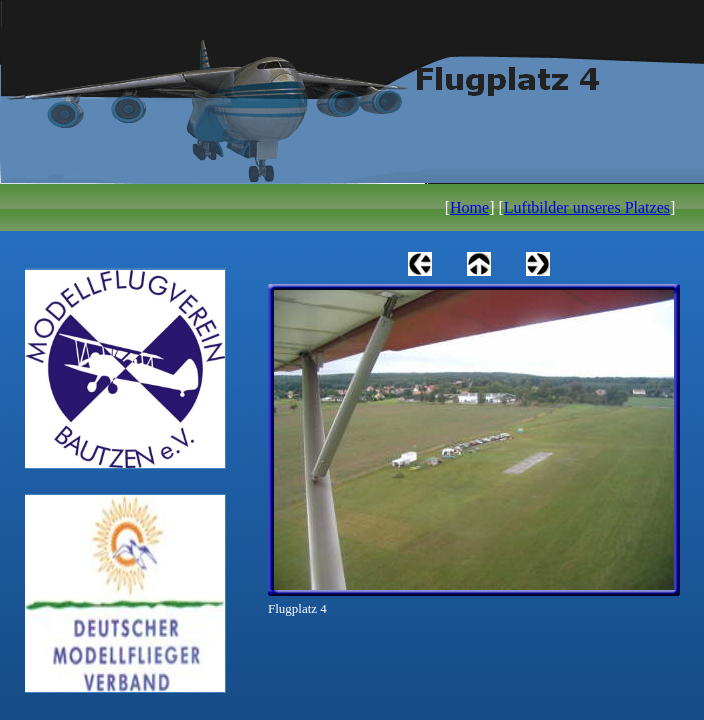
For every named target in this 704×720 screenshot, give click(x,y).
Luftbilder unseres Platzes (587, 207)
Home (469, 207)
